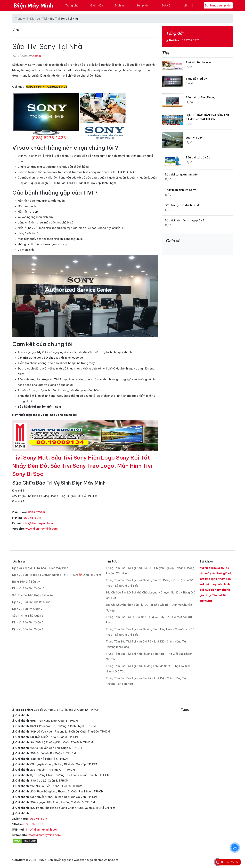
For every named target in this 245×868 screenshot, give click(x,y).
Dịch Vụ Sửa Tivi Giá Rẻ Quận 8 (32, 602)
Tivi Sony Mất (30, 457)
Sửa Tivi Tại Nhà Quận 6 (28, 616)
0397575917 (37, 512)
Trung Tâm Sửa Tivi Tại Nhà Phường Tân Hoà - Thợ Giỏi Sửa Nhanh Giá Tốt (149, 656)
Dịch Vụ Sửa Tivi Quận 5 (28, 622)
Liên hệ (188, 5)
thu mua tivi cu (219, 568)
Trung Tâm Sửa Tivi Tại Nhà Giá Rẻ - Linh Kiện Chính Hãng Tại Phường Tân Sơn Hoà (146, 681)
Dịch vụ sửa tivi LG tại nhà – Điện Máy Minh (40, 568)
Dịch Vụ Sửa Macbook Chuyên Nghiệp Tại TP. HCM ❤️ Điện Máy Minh (57, 575)
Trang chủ (72, 5)
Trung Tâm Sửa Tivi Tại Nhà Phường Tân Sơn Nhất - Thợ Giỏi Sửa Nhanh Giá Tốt (148, 669)
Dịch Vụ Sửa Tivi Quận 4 (28, 629)
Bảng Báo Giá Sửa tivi (26, 582)
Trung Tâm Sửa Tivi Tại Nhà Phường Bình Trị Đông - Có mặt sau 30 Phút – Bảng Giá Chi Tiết (149, 583)
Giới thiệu (97, 5)
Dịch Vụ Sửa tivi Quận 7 (27, 609)
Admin (37, 56)
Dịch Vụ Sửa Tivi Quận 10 (28, 588)
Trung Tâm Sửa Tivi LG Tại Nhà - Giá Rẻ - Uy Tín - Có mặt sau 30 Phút (149, 620)
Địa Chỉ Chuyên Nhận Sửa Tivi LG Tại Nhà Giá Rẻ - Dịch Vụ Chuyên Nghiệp (149, 607)
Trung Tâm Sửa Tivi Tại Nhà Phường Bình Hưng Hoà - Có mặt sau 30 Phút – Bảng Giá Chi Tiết (150, 632)
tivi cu (204, 568)
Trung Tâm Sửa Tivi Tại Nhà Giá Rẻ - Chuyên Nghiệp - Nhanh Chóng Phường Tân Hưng (150, 571)
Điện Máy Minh (33, 5)
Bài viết (167, 5)
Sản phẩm (143, 5)
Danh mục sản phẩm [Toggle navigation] (218, 5)
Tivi (45, 19)
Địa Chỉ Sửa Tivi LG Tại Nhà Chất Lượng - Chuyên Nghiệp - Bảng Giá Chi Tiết (150, 595)
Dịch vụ (120, 5)
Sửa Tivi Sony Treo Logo (82, 466)
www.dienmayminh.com (42, 529)
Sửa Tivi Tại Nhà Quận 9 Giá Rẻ (33, 595)
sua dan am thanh (218, 590)
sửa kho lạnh (208, 579)
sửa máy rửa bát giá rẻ (215, 573)
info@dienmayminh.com (39, 523)
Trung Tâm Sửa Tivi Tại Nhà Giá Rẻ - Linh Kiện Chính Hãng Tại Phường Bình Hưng (146, 644)
